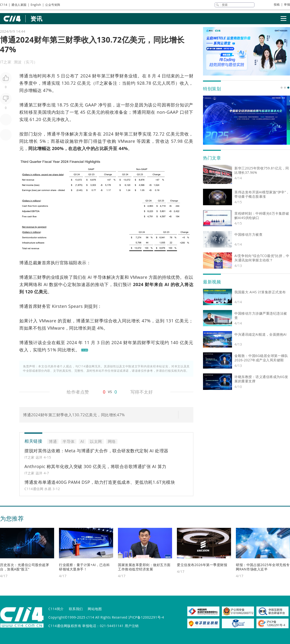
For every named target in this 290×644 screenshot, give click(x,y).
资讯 (36, 19)
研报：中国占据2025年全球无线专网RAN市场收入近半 (263, 567)
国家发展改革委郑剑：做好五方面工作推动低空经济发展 (144, 567)
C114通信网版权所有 (65, 626)
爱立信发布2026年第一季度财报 (202, 565)
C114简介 (56, 609)
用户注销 (132, 626)
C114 (4, 5)
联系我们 (76, 609)
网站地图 (95, 609)
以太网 (96, 441)
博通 (24, 76)
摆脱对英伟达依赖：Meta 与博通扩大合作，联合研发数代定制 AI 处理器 (96, 451)
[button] (282, 88)
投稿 (277, 4)
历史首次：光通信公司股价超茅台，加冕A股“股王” (25, 567)
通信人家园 (19, 5)
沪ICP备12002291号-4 (146, 617)
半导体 (63, 134)
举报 (287, 4)
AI (90, 277)
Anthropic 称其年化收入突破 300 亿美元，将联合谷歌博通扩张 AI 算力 (95, 466)
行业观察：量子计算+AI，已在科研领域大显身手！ (84, 567)
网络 (33, 284)
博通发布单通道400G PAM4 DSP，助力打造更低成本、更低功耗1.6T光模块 (100, 482)
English (36, 5)
